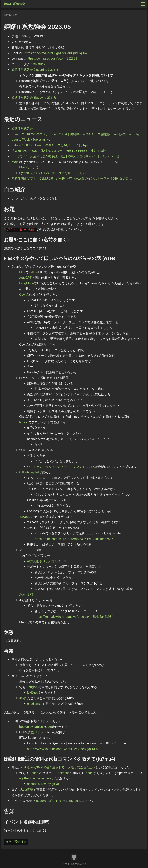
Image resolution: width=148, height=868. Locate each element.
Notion (24, 422)
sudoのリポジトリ (49, 801)
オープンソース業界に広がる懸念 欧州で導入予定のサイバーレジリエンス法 (66, 156)
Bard (43, 372)
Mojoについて (29, 167)
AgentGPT (26, 595)
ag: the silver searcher (34, 778)
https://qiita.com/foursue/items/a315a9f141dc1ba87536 (74, 539)
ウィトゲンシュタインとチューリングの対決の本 (61, 467)
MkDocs (33, 693)
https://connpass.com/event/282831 (52, 59)
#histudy (39, 64)
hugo (32, 687)
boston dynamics (31, 727)
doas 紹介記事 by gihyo (43, 784)
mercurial (76, 801)
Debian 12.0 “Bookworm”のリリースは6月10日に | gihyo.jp (51, 145)
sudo (35, 773)
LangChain (27, 283)
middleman (35, 704)
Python (33, 272)
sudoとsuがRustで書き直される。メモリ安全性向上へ (58, 767)
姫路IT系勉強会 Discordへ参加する (35, 70)
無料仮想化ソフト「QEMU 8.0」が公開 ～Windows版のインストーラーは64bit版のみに (72, 179)
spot (49, 727)
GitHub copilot (29, 472)
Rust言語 (27, 790)
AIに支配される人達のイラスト (48, 561)
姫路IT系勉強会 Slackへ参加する (34, 98)
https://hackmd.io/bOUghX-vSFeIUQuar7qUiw (56, 53)
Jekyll (23, 698)
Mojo (15, 162)
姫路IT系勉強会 (14, 4)
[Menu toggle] (143, 4)
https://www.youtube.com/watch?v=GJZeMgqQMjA (62, 749)
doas (89, 773)
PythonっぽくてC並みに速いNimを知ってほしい (53, 173)
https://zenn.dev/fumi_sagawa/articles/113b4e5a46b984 (74, 617)
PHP (22, 272)
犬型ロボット (37, 732)
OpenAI (24, 295)
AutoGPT (25, 278)
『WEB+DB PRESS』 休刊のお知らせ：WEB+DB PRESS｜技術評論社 (59, 151)
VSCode (25, 517)
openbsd (64, 773)
